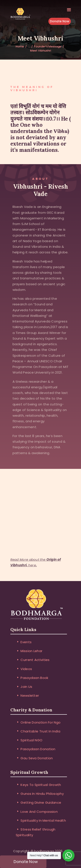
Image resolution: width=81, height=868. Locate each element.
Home (20, 46)
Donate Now (60, 21)
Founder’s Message (48, 46)
